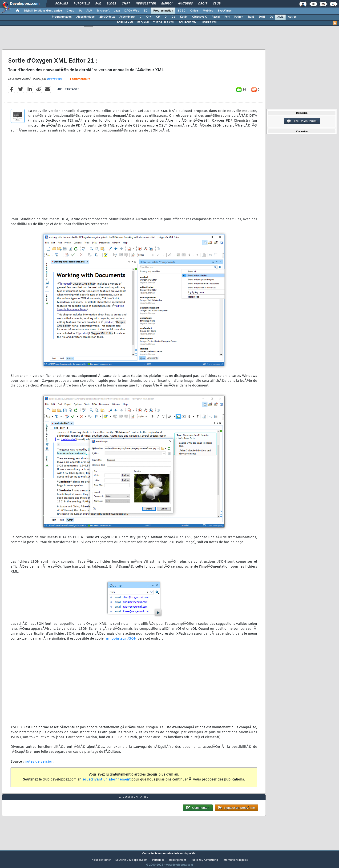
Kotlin (184, 17)
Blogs (111, 4)
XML (280, 17)
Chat (126, 4)
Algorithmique (85, 17)
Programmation (163, 11)
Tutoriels (82, 4)
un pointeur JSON (121, 642)
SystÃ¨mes (225, 11)
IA (80, 11)
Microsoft (103, 11)
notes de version (39, 765)
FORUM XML (125, 23)
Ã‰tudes (185, 4)
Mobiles (208, 11)
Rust (251, 17)
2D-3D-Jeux (107, 17)
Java (117, 11)
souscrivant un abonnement (107, 782)
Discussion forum (302, 121)
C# (158, 17)
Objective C (200, 17)
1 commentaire (80, 82)
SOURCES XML (188, 23)
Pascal (216, 17)
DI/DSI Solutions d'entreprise (43, 11)
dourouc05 (54, 82)
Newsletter (146, 4)
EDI (146, 11)
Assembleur (127, 17)
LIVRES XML (210, 23)
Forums (62, 4)
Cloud (70, 11)
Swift (262, 17)
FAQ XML (143, 23)
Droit (203, 4)
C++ (149, 17)
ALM (89, 11)
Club (217, 4)
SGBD (182, 11)
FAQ (98, 4)
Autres (292, 17)
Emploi (167, 4)
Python (239, 17)
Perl (227, 17)
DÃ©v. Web (132, 11)
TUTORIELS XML (164, 23)
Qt (271, 17)
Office (194, 11)
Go (173, 17)
